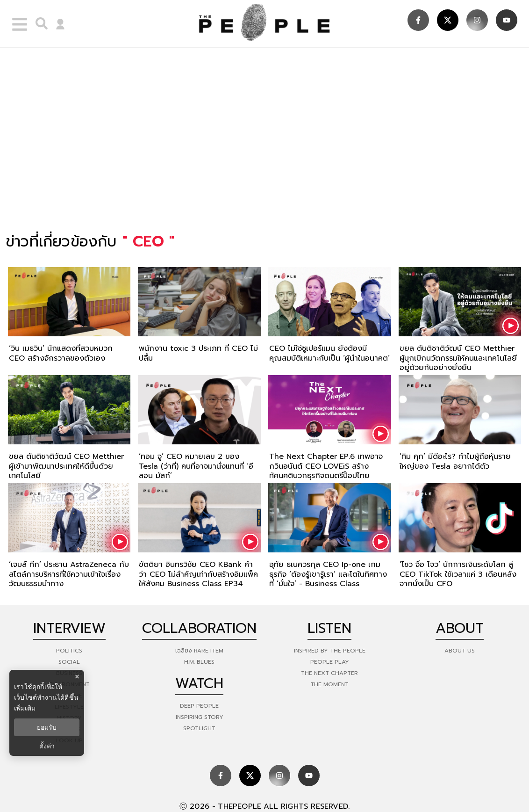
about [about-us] (460, 628)
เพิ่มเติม (25, 708)
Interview (69, 628)
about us (460, 651)
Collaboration (199, 628)
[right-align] (39, 23)
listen (329, 628)
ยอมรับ (47, 727)
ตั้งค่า (47, 746)
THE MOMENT (329, 684)
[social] (418, 20)
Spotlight (199, 728)
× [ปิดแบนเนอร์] (77, 677)
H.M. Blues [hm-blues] (199, 662)
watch (199, 683)
